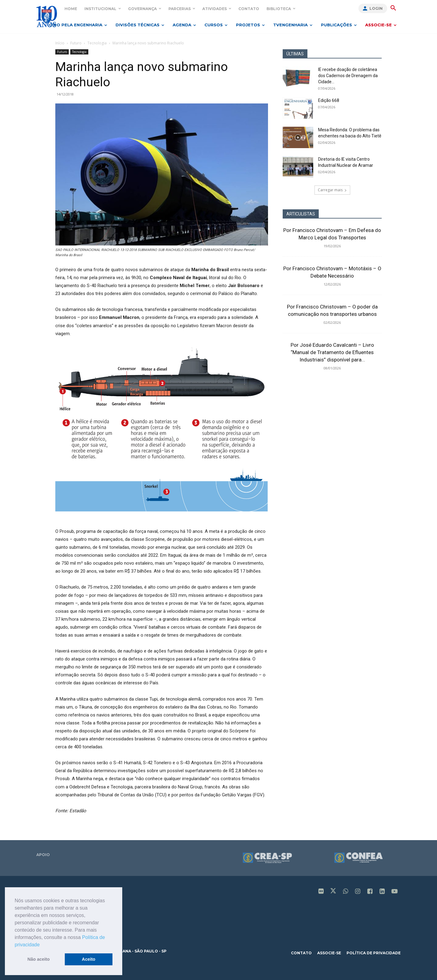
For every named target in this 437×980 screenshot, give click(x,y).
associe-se (329, 953)
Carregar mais (332, 190)
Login (376, 8)
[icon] (321, 892)
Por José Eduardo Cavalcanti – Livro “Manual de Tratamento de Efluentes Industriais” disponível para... (332, 352)
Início (60, 43)
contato (301, 953)
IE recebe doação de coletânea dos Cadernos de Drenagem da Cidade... (348, 76)
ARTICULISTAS (301, 214)
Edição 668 (329, 100)
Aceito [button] (89, 959)
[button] (42, 945)
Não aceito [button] (39, 959)
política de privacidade (374, 953)
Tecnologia (97, 43)
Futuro (76, 43)
